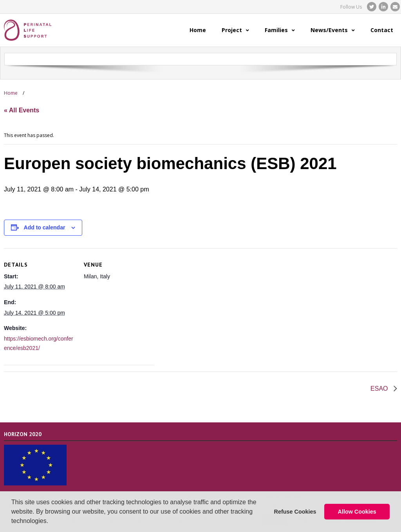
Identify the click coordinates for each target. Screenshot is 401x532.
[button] (51, 522)
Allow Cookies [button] (357, 512)
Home (11, 93)
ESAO (380, 389)
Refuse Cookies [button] (295, 512)
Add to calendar (45, 227)
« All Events (22, 110)
